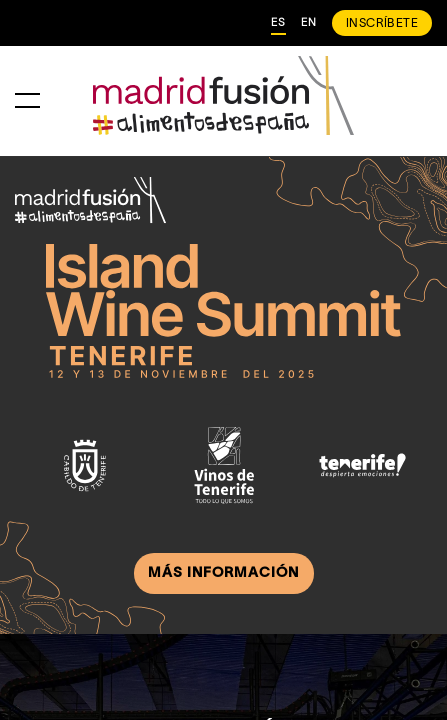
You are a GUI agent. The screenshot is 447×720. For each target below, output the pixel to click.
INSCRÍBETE (382, 23)
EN (309, 23)
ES (278, 23)
